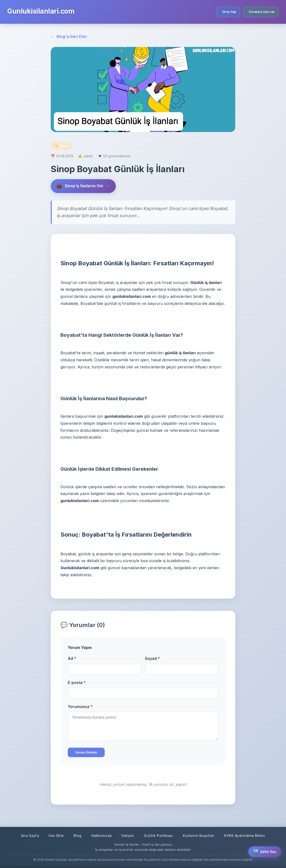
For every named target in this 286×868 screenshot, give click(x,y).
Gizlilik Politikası (159, 836)
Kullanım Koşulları (199, 836)
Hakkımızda (101, 836)
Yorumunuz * (80, 707)
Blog (76, 836)
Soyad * (152, 659)
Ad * (72, 659)
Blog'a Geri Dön (69, 37)
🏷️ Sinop (61, 146)
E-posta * (77, 683)
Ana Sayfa (28, 836)
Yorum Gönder (86, 753)
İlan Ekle (55, 836)
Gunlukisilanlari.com (41, 11)
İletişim (127, 836)
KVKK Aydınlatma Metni (246, 836)
